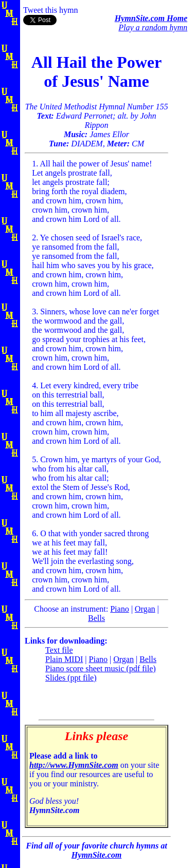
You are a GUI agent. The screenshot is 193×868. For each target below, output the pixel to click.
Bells (97, 618)
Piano (119, 609)
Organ (145, 609)
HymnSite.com (97, 855)
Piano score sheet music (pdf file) (101, 668)
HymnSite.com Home (151, 18)
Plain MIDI (64, 659)
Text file (59, 650)
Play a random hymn (153, 27)
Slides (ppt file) (71, 678)
